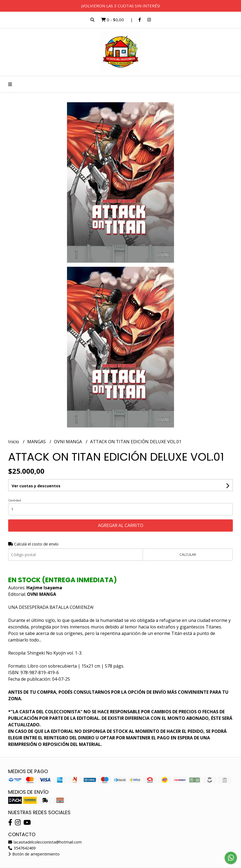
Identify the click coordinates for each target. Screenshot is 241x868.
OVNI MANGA (68, 442)
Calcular (188, 554)
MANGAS (37, 442)
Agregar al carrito (121, 525)
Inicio (14, 442)
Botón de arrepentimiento (34, 854)
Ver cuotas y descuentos (36, 486)
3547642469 (22, 848)
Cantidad (15, 500)
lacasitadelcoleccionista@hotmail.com (45, 842)
